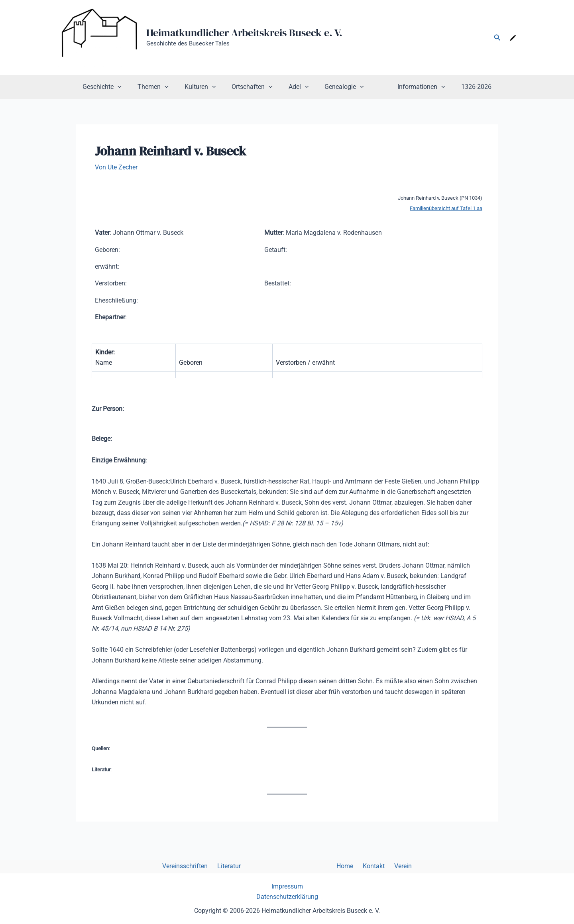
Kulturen (207, 87)
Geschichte (115, 87)
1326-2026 (464, 87)
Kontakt (367, 866)
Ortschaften (255, 87)
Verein (393, 866)
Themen (163, 87)
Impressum (287, 886)
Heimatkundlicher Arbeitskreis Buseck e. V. (244, 33)
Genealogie (341, 87)
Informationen (412, 87)
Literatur (235, 866)
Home (342, 866)
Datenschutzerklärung (287, 897)
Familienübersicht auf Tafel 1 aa (446, 208)
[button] (497, 38)
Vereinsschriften (195, 866)
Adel (299, 87)
